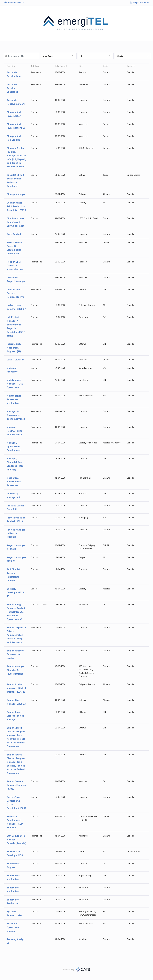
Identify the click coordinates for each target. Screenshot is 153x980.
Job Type (59, 56)
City (96, 56)
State (133, 56)
